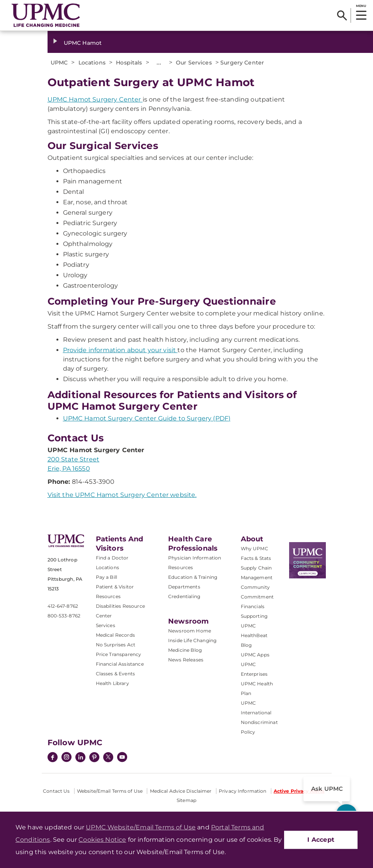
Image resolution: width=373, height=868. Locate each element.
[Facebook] (53, 758)
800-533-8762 (64, 616)
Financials (253, 606)
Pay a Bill (107, 577)
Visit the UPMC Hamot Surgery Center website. (122, 495)
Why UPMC (255, 548)
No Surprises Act (116, 645)
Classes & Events (116, 674)
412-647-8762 (63, 606)
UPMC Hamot (83, 43)
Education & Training (193, 577)
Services (106, 625)
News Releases (186, 660)
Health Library (112, 683)
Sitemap (186, 800)
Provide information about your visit (120, 350)
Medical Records (115, 635)
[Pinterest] (94, 758)
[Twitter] (108, 757)
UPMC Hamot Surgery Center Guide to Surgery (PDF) (147, 418)
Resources (181, 567)
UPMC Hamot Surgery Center (95, 99)
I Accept (321, 840)
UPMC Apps (255, 655)
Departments (184, 587)
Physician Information (195, 558)
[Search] (342, 15)
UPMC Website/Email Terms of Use (141, 827)
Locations (107, 567)
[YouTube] (122, 758)
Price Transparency (119, 654)
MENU (361, 6)
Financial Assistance (120, 664)
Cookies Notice (102, 840)
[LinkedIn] (80, 758)
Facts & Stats (256, 558)
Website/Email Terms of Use (110, 791)
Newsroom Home (190, 631)
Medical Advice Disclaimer (181, 791)
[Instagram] (66, 758)
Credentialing (184, 596)
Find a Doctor (112, 558)
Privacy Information (243, 791)
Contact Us (56, 791)
